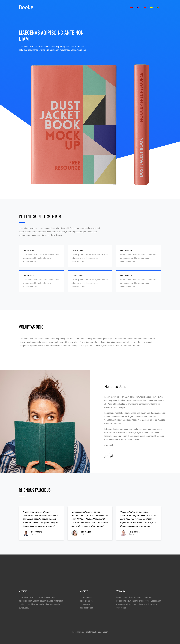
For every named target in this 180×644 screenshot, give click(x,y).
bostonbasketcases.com (97, 632)
